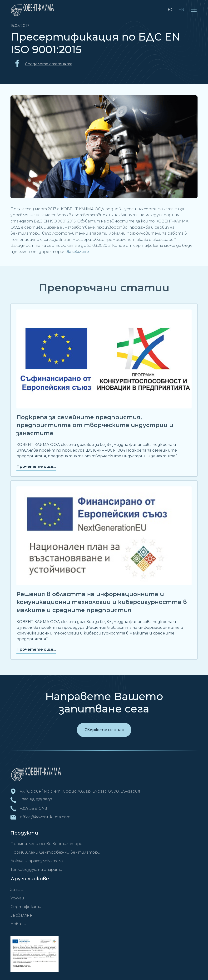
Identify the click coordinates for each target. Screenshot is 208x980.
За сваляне (78, 252)
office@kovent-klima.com (45, 817)
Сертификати (26, 907)
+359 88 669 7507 (36, 800)
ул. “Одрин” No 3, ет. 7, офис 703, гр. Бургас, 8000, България (80, 791)
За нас (17, 890)
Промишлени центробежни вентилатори (55, 852)
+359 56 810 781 (34, 808)
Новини (18, 924)
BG (171, 10)
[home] (33, 10)
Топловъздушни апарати (36, 869)
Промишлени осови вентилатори (47, 844)
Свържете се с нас (104, 730)
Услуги (17, 898)
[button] (194, 10)
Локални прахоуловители (37, 861)
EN (181, 10)
